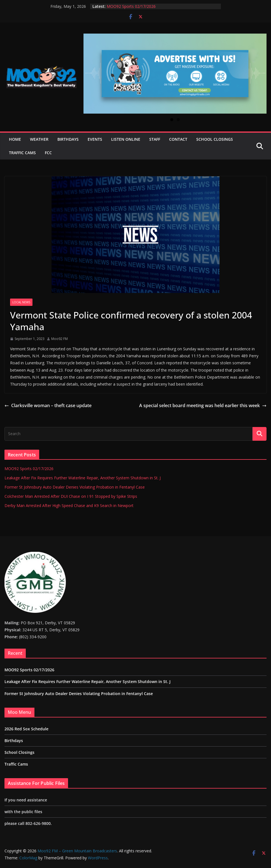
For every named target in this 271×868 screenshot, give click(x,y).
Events (95, 139)
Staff (155, 139)
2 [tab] (178, 120)
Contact (178, 139)
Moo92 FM (59, 339)
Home (15, 139)
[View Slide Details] (175, 74)
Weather (39, 139)
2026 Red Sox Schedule (26, 729)
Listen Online (126, 139)
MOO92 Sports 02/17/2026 (131, 6)
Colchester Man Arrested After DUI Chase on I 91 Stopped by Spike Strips (71, 496)
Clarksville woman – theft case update (48, 405)
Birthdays (68, 139)
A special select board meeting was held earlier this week (203, 405)
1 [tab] (172, 120)
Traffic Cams (22, 153)
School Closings (215, 139)
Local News (21, 302)
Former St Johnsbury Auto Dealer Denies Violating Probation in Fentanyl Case (75, 487)
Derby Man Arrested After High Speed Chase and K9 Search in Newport (69, 505)
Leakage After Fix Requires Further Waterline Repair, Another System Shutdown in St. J (83, 478)
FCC (48, 153)
